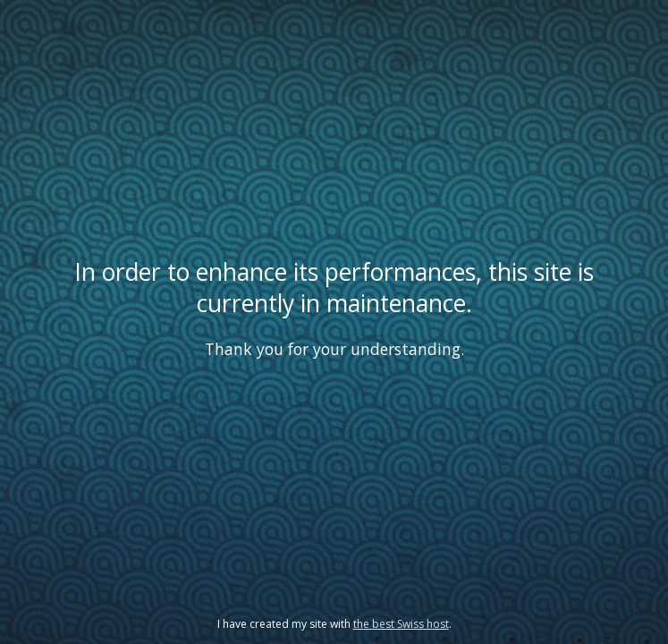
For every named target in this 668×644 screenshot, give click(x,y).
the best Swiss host (401, 624)
